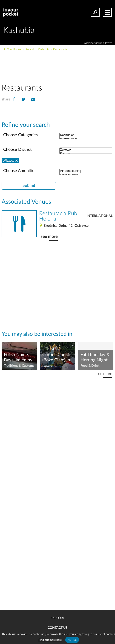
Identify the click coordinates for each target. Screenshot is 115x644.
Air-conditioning (86, 171)
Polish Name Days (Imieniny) (19, 357)
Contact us (57, 628)
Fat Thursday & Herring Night (95, 357)
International (100, 216)
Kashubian (86, 135)
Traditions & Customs (19, 366)
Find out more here (50, 640)
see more (49, 237)
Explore (58, 618)
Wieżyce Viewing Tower (98, 43)
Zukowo (86, 150)
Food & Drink (90, 366)
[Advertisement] (57, 66)
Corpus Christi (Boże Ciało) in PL (56, 358)
